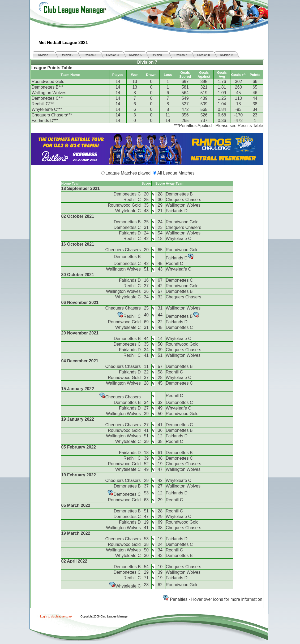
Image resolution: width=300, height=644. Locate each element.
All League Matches (176, 173)
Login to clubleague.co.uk (56, 616)
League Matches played (128, 173)
